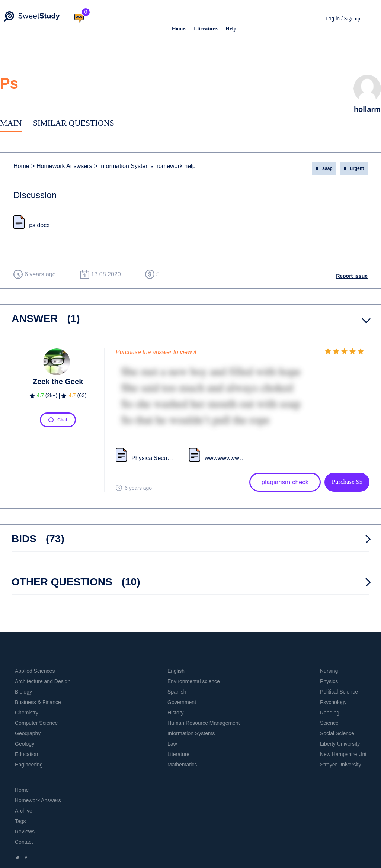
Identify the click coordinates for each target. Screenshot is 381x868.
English (176, 671)
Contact (24, 842)
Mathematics (182, 765)
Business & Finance (38, 702)
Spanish (177, 692)
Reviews (25, 832)
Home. (179, 29)
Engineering (29, 765)
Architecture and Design (43, 681)
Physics (329, 681)
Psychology (333, 702)
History (176, 713)
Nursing (329, 671)
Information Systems (191, 733)
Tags (20, 821)
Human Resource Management (204, 723)
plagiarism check (285, 482)
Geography (28, 733)
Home (21, 166)
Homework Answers (38, 800)
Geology (25, 744)
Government (182, 702)
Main (11, 123)
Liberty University (340, 744)
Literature (178, 754)
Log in (333, 19)
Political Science (339, 692)
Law (172, 744)
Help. (231, 29)
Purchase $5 (347, 482)
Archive (24, 811)
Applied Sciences (35, 671)
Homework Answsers (62, 166)
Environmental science (194, 681)
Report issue (352, 276)
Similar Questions (74, 123)
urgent (357, 168)
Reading (330, 713)
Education (26, 754)
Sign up (352, 19)
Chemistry (27, 713)
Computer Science (36, 723)
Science (329, 723)
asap (327, 168)
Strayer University (340, 765)
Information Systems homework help (145, 166)
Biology (23, 692)
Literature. (206, 29)
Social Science (337, 733)
